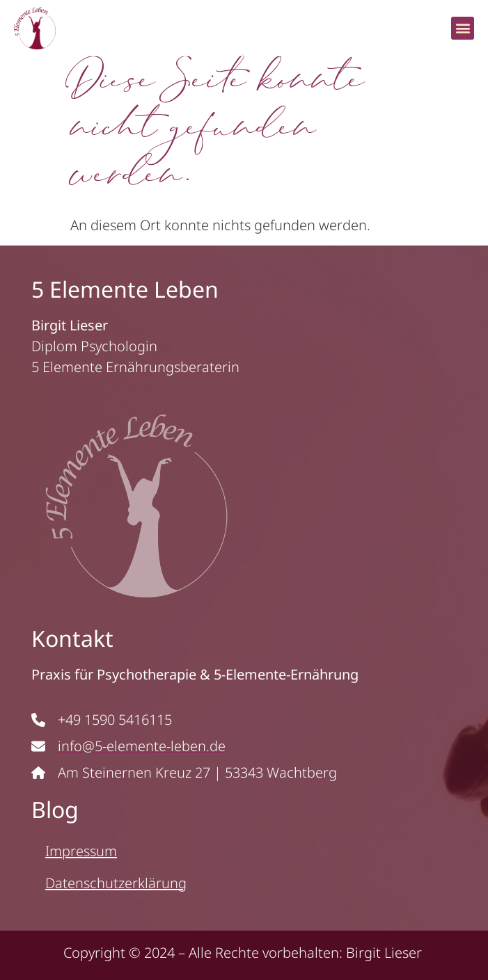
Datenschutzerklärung (116, 883)
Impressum (81, 851)
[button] (463, 28)
